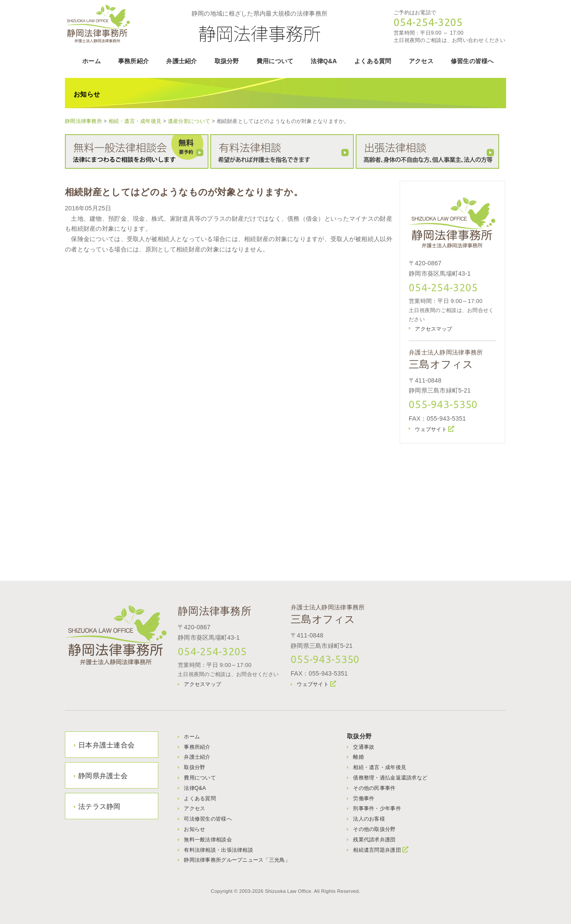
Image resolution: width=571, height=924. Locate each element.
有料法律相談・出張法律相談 (218, 850)
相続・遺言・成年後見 (380, 767)
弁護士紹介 (181, 61)
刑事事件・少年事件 (377, 808)
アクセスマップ (433, 329)
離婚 (358, 757)
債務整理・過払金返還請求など (390, 778)
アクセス (421, 61)
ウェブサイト (431, 429)
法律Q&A (324, 61)
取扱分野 (227, 61)
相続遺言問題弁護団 (377, 850)
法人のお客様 (369, 819)
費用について (275, 61)
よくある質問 (373, 61)
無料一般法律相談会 (208, 840)
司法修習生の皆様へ (208, 819)
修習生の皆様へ (472, 61)
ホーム (91, 61)
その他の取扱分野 (374, 829)
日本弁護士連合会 (106, 745)
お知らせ (194, 829)
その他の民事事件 (374, 788)
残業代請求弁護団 (374, 840)
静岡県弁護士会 (103, 776)
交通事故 (364, 747)
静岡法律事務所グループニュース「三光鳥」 (237, 860)
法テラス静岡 (99, 806)
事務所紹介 (133, 61)
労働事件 (364, 798)
